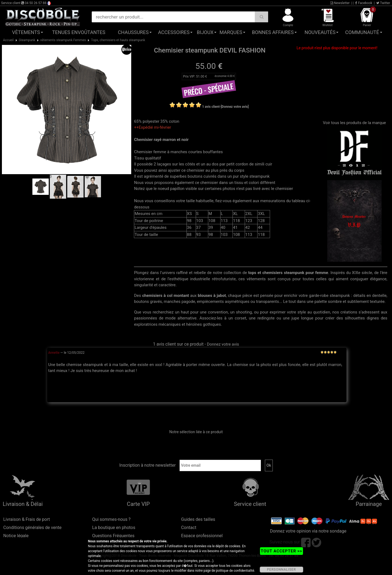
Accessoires (174, 32)
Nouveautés (320, 32)
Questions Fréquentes (114, 536)
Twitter (383, 3)
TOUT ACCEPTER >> (281, 551)
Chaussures (133, 32)
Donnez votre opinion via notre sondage (308, 531)
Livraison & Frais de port (27, 519)
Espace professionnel (202, 536)
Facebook (364, 3)
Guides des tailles (198, 519)
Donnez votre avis (223, 344)
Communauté (362, 32)
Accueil (8, 40)
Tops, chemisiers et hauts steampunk (118, 40)
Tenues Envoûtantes (79, 32)
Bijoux (205, 32)
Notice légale (16, 536)
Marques (231, 32)
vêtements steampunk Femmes (63, 40)
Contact (189, 528)
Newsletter (340, 3)
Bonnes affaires (273, 32)
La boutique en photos (114, 528)
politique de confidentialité (235, 571)
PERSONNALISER (281, 570)
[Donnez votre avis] (235, 107)
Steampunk (27, 40)
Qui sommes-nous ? (111, 519)
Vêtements (26, 32)
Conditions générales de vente (32, 528)
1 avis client (211, 107)
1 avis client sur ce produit (178, 344)
